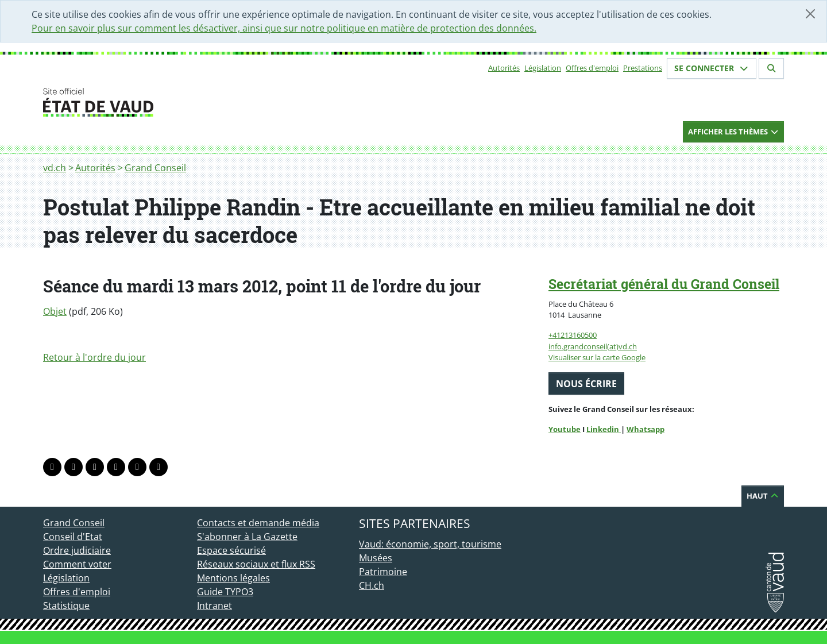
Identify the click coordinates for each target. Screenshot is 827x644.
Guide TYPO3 (225, 592)
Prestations (643, 68)
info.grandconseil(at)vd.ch (593, 346)
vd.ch (55, 168)
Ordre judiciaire (77, 550)
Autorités (504, 68)
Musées (376, 558)
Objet (55, 311)
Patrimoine (383, 572)
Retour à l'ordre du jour (94, 357)
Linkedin (604, 429)
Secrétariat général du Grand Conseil (664, 284)
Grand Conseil (155, 168)
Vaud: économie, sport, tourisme (430, 544)
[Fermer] (810, 14)
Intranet (215, 606)
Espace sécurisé (231, 550)
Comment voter (77, 564)
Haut (763, 496)
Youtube (565, 429)
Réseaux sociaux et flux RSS (256, 564)
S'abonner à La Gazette (247, 537)
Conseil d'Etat (73, 537)
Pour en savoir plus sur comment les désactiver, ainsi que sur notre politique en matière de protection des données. (284, 28)
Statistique (66, 606)
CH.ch (372, 585)
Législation (543, 68)
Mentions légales (233, 578)
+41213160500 (573, 335)
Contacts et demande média (258, 523)
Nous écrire (586, 384)
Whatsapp (646, 429)
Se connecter (712, 68)
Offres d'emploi (592, 68)
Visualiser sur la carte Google (597, 357)
